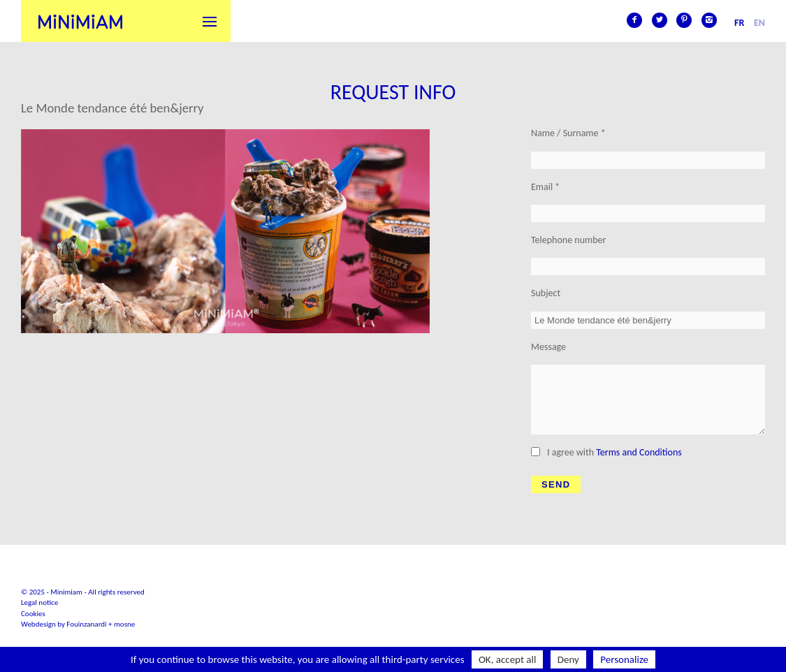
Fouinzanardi (86, 624)
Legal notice (39, 602)
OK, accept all (508, 659)
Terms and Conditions (639, 452)
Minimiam (80, 21)
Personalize (624, 659)
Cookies (33, 614)
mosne (124, 624)
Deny (568, 659)
